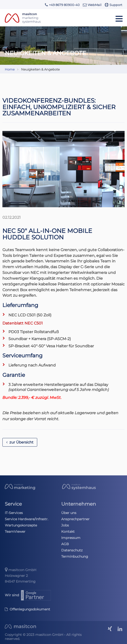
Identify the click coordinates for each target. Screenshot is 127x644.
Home (10, 69)
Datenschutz (72, 550)
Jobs (65, 525)
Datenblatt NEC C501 (23, 323)
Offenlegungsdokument (27, 609)
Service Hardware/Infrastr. (27, 519)
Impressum (71, 538)
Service (13, 504)
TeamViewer (15, 532)
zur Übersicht (20, 442)
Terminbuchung (75, 556)
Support (113, 5)
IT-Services (14, 513)
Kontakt (68, 532)
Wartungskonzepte (21, 525)
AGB (65, 544)
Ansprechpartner (75, 519)
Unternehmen (79, 504)
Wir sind (28, 595)
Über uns (69, 513)
